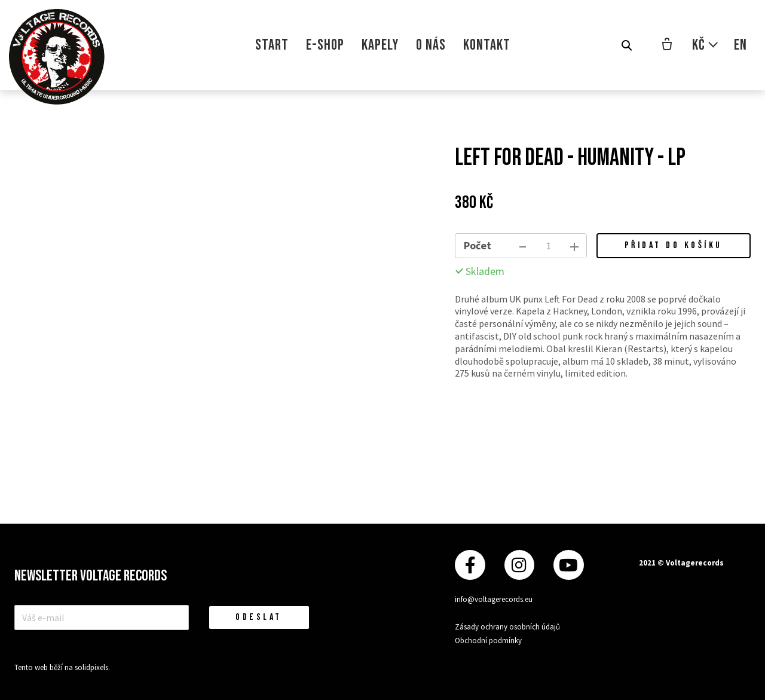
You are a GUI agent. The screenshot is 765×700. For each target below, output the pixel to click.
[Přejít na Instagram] (519, 565)
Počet (478, 245)
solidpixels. (92, 667)
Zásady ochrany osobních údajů (507, 627)
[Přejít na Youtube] (568, 565)
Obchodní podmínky (488, 640)
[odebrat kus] (523, 246)
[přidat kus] (574, 246)
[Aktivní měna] (706, 45)
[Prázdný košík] (667, 45)
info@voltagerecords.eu (494, 599)
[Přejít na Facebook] (470, 565)
